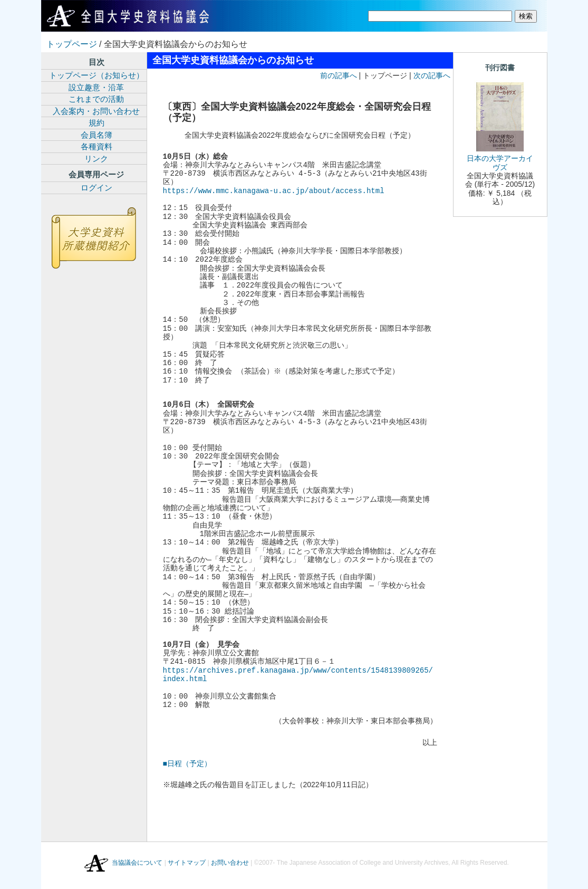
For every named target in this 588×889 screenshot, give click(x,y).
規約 (97, 123)
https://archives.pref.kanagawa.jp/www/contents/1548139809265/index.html (298, 675)
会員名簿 (97, 135)
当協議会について (137, 863)
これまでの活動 (96, 99)
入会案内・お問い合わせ (96, 111)
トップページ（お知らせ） (97, 75)
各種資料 (97, 146)
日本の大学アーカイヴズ (500, 162)
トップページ (72, 44)
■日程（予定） (187, 763)
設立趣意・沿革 (96, 87)
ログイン (97, 188)
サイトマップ (187, 863)
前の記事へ (339, 75)
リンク (96, 159)
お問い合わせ (230, 863)
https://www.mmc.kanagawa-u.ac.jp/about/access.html (274, 191)
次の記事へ (432, 75)
